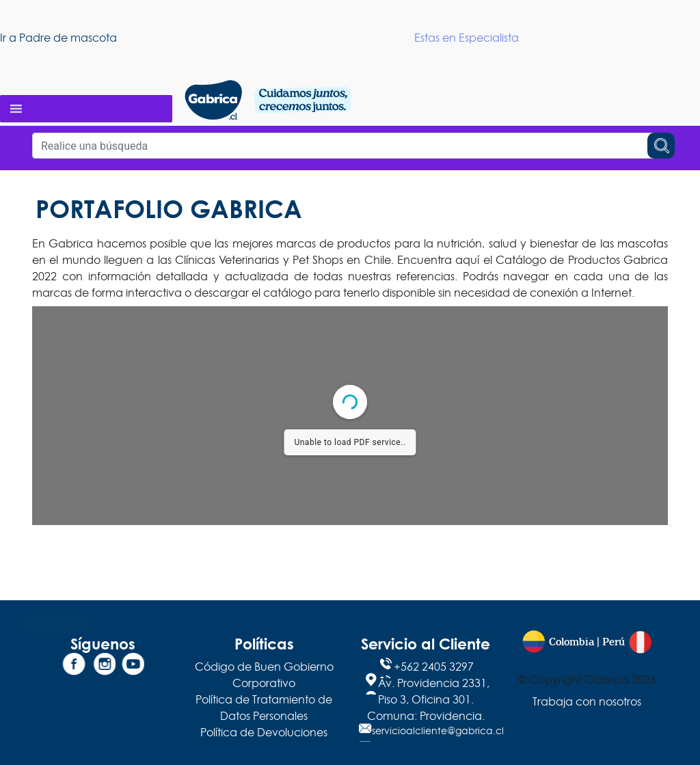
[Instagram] (103, 667)
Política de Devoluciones (264, 732)
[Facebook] (74, 667)
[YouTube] (131, 667)
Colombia (571, 642)
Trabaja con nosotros (587, 701)
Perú (614, 642)
